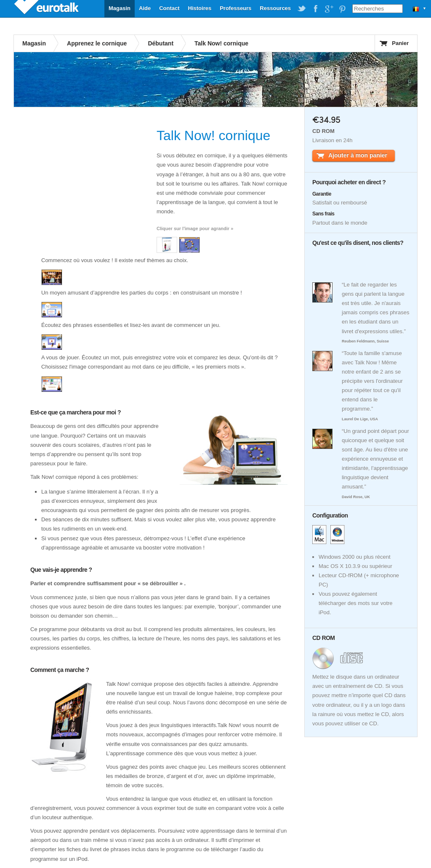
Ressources (275, 8)
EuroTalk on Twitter (302, 9)
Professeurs (235, 8)
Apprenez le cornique (97, 43)
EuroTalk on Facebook (315, 9)
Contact (169, 8)
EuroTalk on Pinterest (342, 9)
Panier (400, 43)
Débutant (161, 43)
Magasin (120, 8)
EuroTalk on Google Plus (329, 9)
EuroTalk (47, 8)
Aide (145, 8)
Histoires (200, 8)
